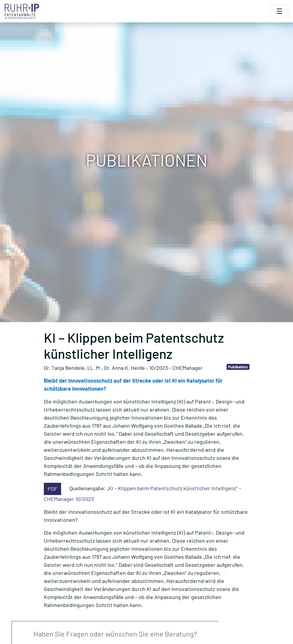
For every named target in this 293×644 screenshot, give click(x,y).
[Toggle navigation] (279, 11)
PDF (52, 489)
